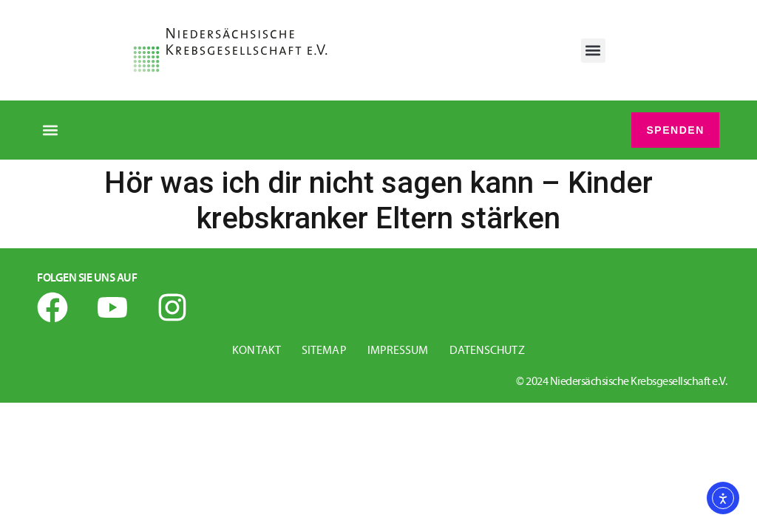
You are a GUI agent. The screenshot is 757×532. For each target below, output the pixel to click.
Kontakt (257, 351)
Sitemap (324, 351)
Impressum (398, 351)
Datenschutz (487, 351)
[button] (593, 51)
